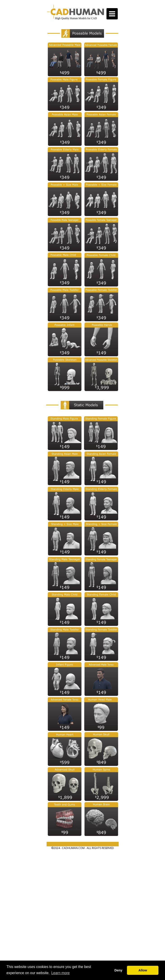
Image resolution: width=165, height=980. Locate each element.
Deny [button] (118, 970)
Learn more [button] (61, 973)
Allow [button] (143, 970)
